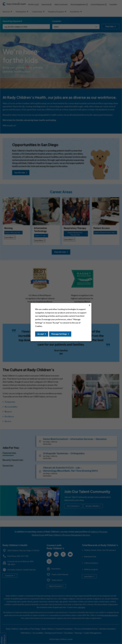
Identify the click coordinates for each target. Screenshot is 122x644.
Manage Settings (59, 334)
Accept (41, 334)
